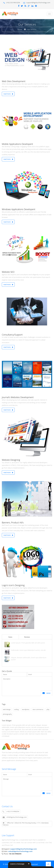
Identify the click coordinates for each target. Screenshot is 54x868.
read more (8, 94)
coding (16, 709)
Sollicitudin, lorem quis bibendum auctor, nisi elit (28, 650)
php (48, 709)
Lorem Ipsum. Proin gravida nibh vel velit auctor (28, 643)
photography (7, 714)
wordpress (26, 709)
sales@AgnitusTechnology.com (20, 851)
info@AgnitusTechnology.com (15, 817)
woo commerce (38, 709)
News (10, 637)
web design (7, 709)
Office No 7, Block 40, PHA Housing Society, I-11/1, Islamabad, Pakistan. (26, 824)
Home (20, 29)
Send (46, 693)
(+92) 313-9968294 (11, 812)
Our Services (32, 29)
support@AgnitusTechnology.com (24, 849)
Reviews (27, 637)
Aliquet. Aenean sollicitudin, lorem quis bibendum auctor (29, 659)
